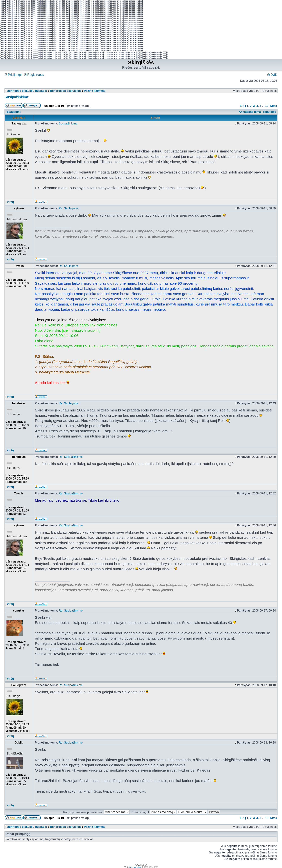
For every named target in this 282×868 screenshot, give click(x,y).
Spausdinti (14, 112)
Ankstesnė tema (250, 112)
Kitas (273, 106)
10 (267, 106)
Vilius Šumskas (135, 867)
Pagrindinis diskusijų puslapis (26, 91)
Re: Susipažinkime (71, 457)
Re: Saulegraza (69, 208)
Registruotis (34, 75)
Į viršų (10, 202)
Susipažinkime (17, 97)
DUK (272, 75)
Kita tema (270, 112)
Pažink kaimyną (95, 91)
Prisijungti (13, 75)
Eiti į (243, 106)
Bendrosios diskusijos (65, 91)
